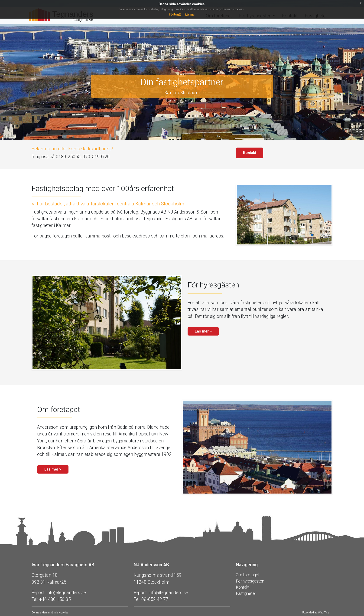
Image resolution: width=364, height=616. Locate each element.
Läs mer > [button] (203, 331)
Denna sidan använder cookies (50, 613)
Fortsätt (175, 14)
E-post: (38, 593)
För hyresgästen (250, 581)
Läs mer (190, 15)
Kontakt (250, 153)
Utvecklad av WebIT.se (315, 613)
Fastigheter (246, 593)
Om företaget (248, 575)
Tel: (35, 599)
